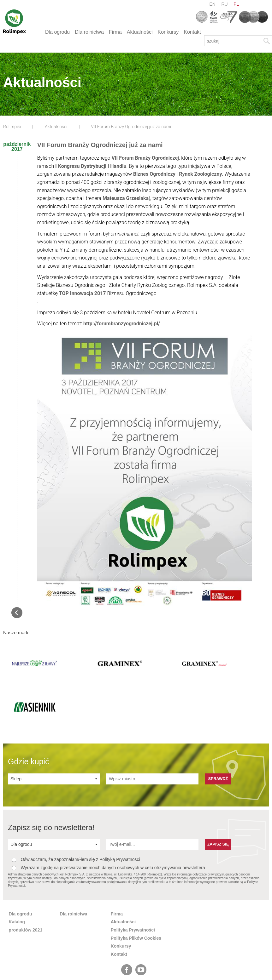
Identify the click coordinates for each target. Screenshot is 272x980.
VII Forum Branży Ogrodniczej (145, 158)
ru (224, 4)
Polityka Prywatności (133, 888)
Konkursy (168, 32)
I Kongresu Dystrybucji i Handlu (91, 166)
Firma (115, 32)
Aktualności (140, 32)
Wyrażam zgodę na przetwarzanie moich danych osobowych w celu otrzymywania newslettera (109, 826)
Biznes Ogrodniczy (154, 174)
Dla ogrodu (57, 32)
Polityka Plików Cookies (136, 896)
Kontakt (192, 32)
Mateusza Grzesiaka (126, 198)
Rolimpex (12, 127)
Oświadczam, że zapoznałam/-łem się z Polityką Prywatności (76, 817)
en (213, 4)
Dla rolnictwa (89, 32)
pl (236, 4)
